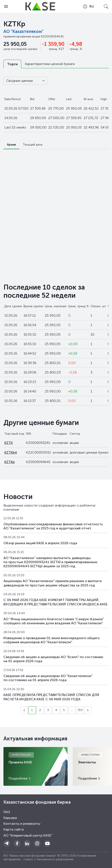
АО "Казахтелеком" (23, 31)
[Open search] (106, 6)
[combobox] (88, 6)
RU (88, 6)
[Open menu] (6, 6)
